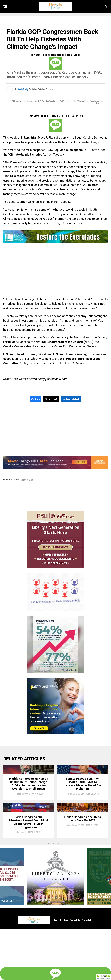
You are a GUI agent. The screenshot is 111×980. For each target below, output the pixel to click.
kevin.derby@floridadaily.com (49, 379)
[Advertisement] (55, 271)
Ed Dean (21, 883)
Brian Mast (27, 480)
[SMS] (55, 63)
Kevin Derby (23, 89)
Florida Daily (19, 821)
